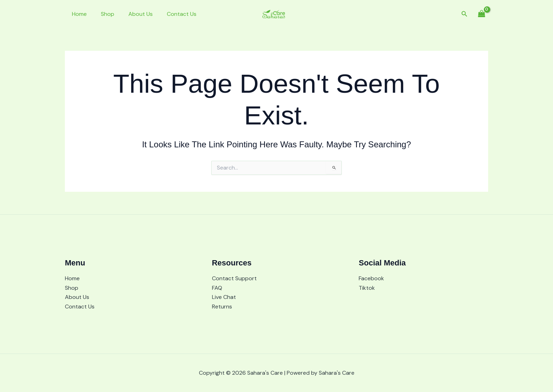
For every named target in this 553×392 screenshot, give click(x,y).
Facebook (371, 278)
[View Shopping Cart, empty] (481, 14)
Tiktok (367, 288)
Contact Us (172, 14)
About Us (133, 14)
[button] (464, 14)
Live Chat (224, 297)
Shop (103, 14)
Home (78, 14)
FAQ (217, 288)
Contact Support (234, 278)
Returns (222, 307)
